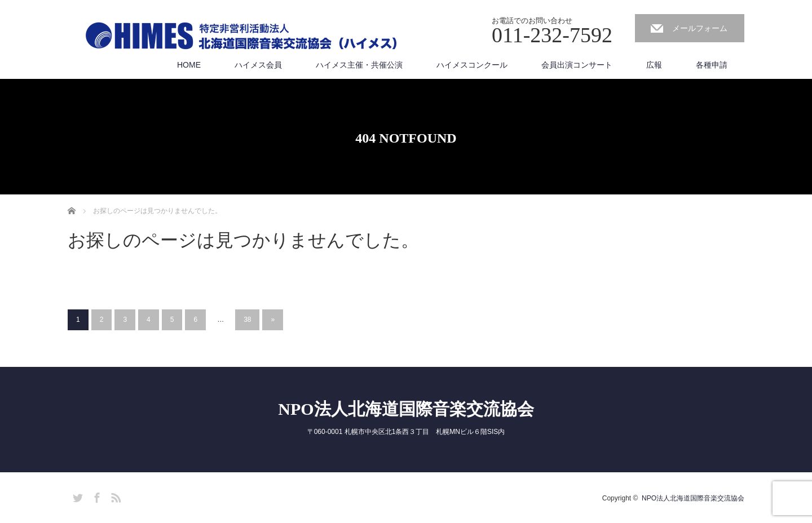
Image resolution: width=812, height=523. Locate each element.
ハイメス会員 (258, 65)
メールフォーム (700, 28)
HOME (189, 65)
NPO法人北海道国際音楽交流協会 (406, 409)
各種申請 (712, 65)
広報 (654, 65)
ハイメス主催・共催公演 (359, 65)
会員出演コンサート (577, 65)
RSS (114, 496)
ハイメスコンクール (472, 65)
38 (247, 320)
